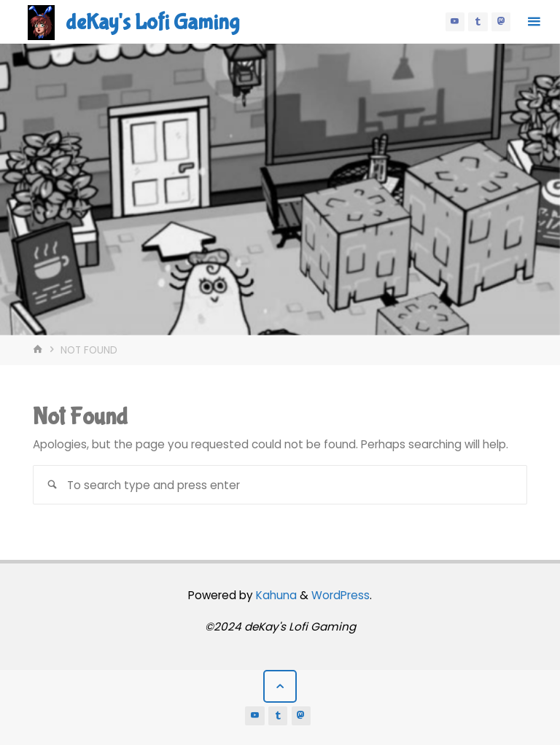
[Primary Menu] (534, 22)
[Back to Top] (280, 687)
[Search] (52, 484)
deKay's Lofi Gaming (152, 22)
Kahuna (275, 595)
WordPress (341, 595)
